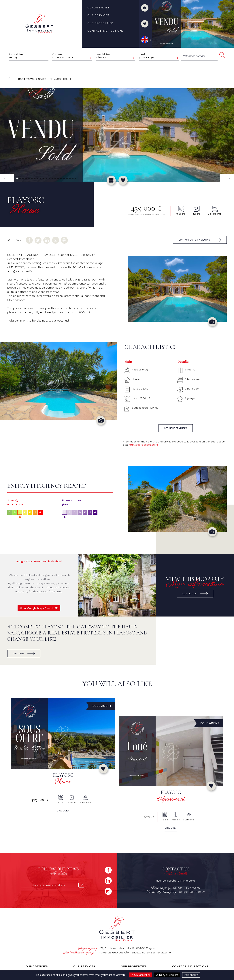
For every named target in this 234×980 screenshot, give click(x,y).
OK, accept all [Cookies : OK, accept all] (141, 975)
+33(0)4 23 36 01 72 (192, 892)
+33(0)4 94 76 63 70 (186, 888)
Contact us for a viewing (194, 240)
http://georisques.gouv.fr (143, 445)
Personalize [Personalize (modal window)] (191, 975)
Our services (84, 966)
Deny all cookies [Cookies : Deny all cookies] (167, 975)
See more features (176, 428)
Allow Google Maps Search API (39, 608)
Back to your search (33, 79)
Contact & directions (190, 966)
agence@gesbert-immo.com (175, 881)
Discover (18, 654)
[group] (117, 135)
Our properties (134, 966)
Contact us (190, 594)
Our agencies (37, 966)
